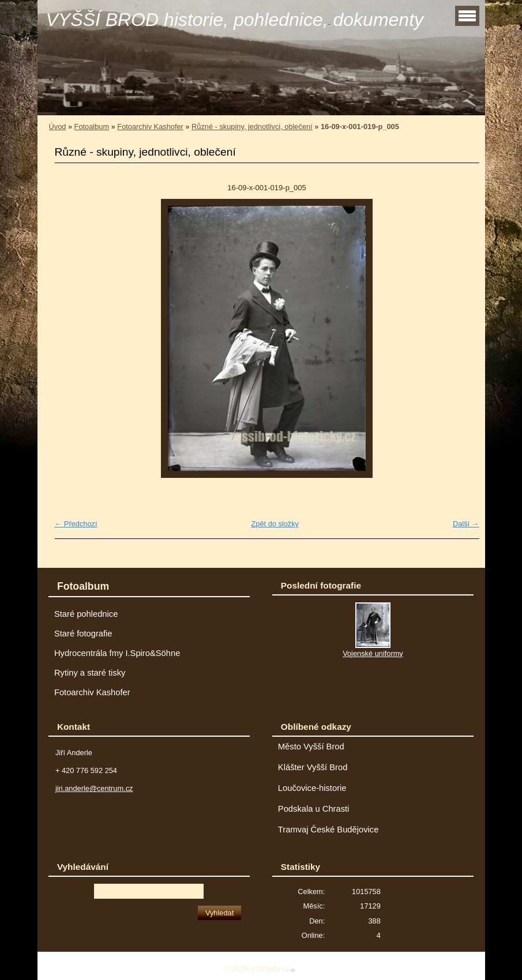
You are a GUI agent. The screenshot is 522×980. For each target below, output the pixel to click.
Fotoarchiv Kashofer (150, 127)
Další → (466, 524)
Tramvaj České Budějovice (328, 830)
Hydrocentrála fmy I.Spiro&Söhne (117, 653)
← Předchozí (76, 524)
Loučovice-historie (312, 788)
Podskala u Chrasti (314, 809)
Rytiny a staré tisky (90, 673)
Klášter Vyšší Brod (313, 767)
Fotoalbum (92, 127)
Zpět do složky (275, 524)
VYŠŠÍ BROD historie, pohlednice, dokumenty (235, 20)
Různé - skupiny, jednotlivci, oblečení (252, 127)
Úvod (58, 127)
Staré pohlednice (86, 614)
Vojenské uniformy (373, 653)
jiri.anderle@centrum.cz (94, 788)
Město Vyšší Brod (311, 747)
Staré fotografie (83, 634)
